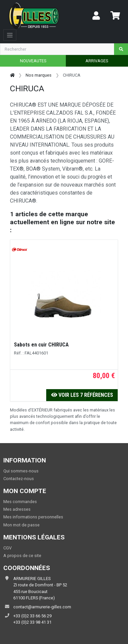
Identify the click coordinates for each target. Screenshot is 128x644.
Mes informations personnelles (33, 517)
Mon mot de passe (21, 525)
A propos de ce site (22, 556)
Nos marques (39, 75)
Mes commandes (20, 502)
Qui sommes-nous (21, 471)
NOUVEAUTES (33, 61)
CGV (7, 548)
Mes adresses (17, 509)
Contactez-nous (19, 479)
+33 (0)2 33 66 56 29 (32, 616)
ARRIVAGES (97, 61)
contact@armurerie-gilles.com (42, 607)
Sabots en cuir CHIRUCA (41, 345)
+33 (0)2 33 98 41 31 (32, 622)
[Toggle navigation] (10, 35)
